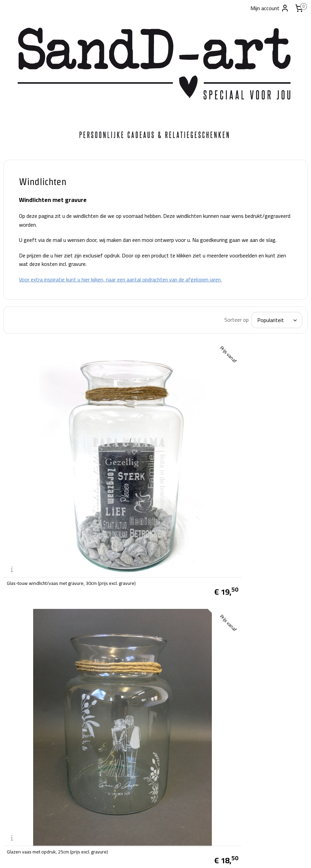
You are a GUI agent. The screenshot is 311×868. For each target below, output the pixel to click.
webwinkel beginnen (164, 855)
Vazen (17, 291)
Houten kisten (27, 278)
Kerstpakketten (29, 340)
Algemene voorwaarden (134, 680)
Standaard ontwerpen (37, 353)
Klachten (117, 715)
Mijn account (270, 8)
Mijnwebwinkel (215, 855)
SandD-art (122, 797)
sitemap (132, 855)
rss (143, 855)
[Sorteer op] (251, 337)
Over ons (117, 672)
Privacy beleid (122, 706)
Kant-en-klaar (27, 203)
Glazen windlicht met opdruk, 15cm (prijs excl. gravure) (253, 602)
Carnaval (20, 216)
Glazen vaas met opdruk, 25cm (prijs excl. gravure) (248, 467)
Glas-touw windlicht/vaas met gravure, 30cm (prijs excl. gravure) (141, 467)
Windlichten (25, 266)
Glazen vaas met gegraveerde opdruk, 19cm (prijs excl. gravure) (141, 602)
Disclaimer (119, 698)
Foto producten (28, 228)
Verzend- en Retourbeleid (136, 689)
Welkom (20, 191)
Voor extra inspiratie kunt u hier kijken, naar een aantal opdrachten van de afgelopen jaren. (191, 293)
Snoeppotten (26, 253)
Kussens (20, 303)
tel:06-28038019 (23, 816)
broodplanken (27, 241)
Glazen (18, 328)
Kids (15, 316)
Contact (19, 366)
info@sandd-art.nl (24, 825)
